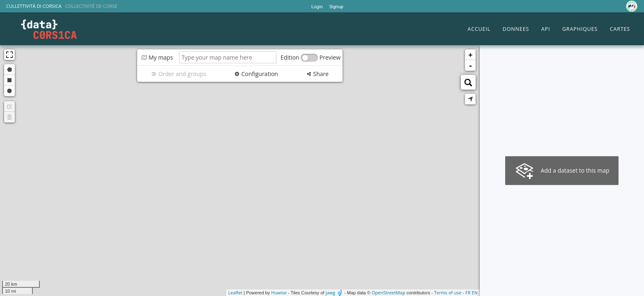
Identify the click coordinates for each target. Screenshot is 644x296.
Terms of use (448, 293)
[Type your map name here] (228, 57)
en (475, 293)
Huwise (279, 293)
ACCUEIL (479, 29)
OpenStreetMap (389, 293)
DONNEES (516, 29)
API (546, 29)
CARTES (620, 29)
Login (317, 7)
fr (468, 293)
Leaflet (236, 293)
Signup (336, 7)
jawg (330, 293)
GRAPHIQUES (580, 29)
